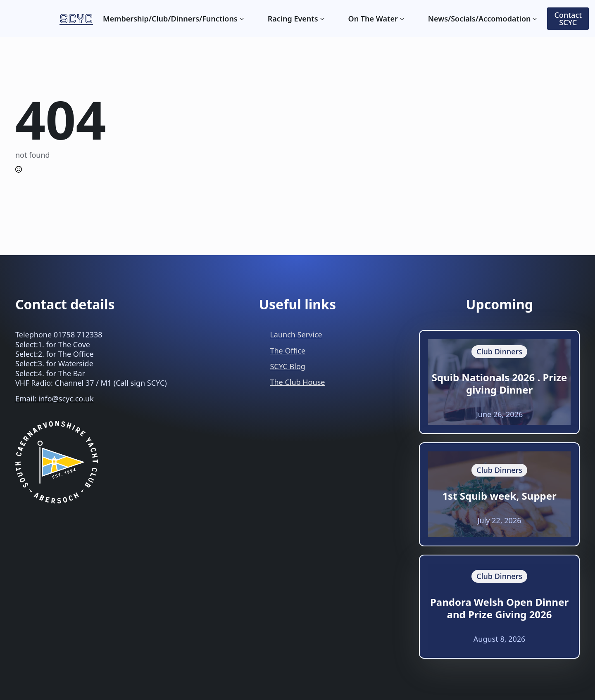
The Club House (297, 382)
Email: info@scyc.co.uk (55, 399)
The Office (288, 351)
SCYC (76, 18)
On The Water (373, 19)
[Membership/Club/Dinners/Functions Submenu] (241, 19)
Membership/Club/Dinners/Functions (170, 19)
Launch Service (296, 335)
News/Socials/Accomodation (480, 19)
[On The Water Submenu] (401, 19)
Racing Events (293, 19)
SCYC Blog (287, 366)
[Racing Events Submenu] (321, 19)
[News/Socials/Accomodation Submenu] (534, 19)
